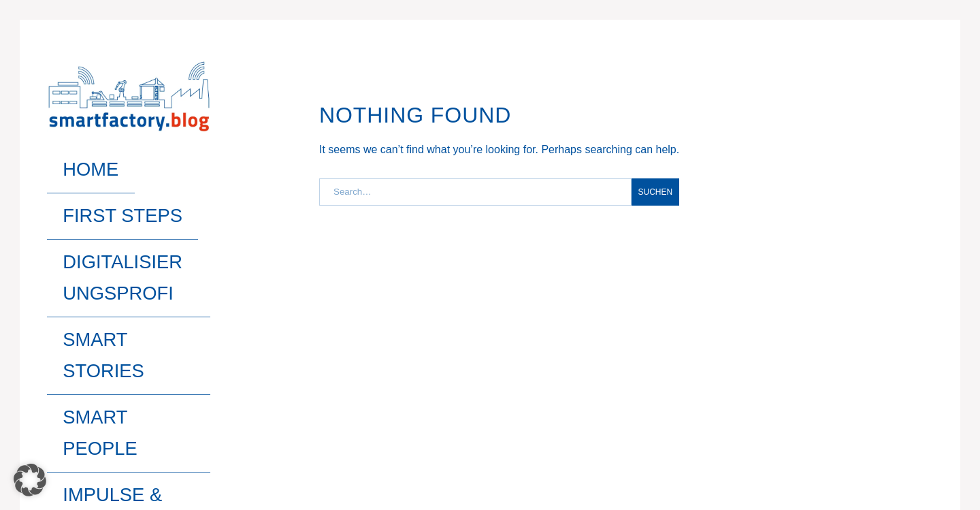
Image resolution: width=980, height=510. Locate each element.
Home (65, 157)
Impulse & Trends (107, 274)
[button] (30, 480)
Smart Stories (97, 228)
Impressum (803, 449)
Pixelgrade (143, 449)
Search (141, 304)
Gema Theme (76, 449)
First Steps (86, 181)
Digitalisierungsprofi (123, 204)
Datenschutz (888, 449)
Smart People (94, 251)
